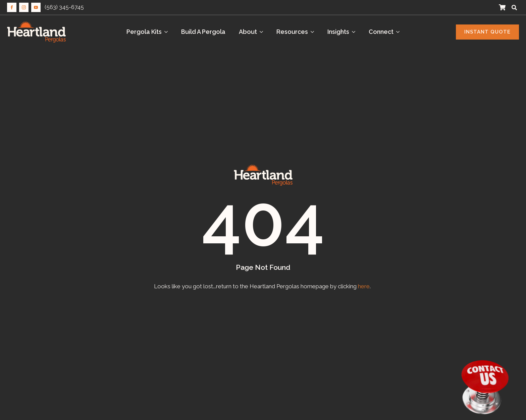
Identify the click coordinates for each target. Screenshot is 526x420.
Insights (338, 32)
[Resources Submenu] (314, 32)
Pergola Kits (144, 32)
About (248, 32)
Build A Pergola (203, 32)
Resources (292, 32)
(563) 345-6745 (64, 7)
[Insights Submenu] (356, 32)
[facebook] (12, 7)
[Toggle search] (514, 7)
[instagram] (24, 7)
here (364, 286)
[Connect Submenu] (400, 32)
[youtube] (36, 7)
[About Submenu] (263, 32)
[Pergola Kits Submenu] (168, 32)
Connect (381, 32)
